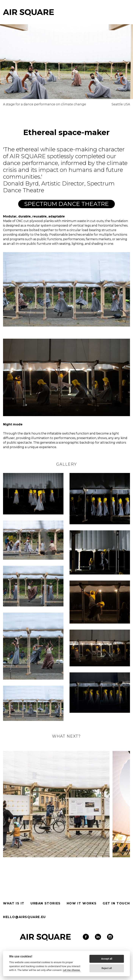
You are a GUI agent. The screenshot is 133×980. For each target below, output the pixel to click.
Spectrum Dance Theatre (66, 204)
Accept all (107, 959)
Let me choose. (72, 970)
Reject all (107, 968)
